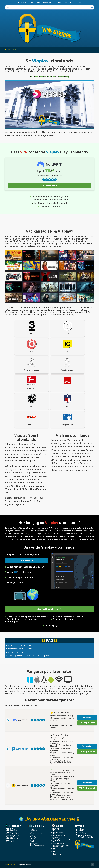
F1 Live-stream (58, 832)
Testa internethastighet (86, 837)
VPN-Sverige (11, 865)
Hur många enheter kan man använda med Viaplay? (28, 656)
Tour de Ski (57, 840)
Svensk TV (33, 831)
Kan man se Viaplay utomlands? (21, 645)
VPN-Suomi (82, 829)
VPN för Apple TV (12, 839)
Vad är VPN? (82, 834)
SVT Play (33, 839)
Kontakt (80, 831)
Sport (72, 2)
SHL (55, 850)
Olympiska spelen (59, 844)
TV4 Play (33, 832)
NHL (55, 848)
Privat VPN (10, 842)
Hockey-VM (57, 855)
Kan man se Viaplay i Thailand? (20, 649)
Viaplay (32, 840)
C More (32, 836)
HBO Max (33, 842)
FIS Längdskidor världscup (62, 839)
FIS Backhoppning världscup (58, 836)
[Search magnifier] (92, 7)
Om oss (80, 832)
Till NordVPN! (26, 561)
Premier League (58, 847)
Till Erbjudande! (50, 185)
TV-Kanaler (48, 2)
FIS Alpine (56, 834)
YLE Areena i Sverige (37, 834)
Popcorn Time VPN (12, 834)
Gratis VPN (10, 840)
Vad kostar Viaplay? (16, 652)
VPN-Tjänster (21, 2)
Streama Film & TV (13, 836)
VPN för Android (12, 831)
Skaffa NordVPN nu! (49, 609)
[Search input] (49, 7)
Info (80, 2)
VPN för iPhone (11, 829)
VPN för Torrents (12, 832)
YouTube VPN (11, 837)
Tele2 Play (33, 837)
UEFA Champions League (61, 845)
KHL (55, 852)
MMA (55, 853)
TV (9, 50)
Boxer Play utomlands (37, 845)
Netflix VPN (36, 2)
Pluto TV (84, 447)
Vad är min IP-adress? (85, 836)
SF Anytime (34, 843)
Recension (87, 717)
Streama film (62, 2)
